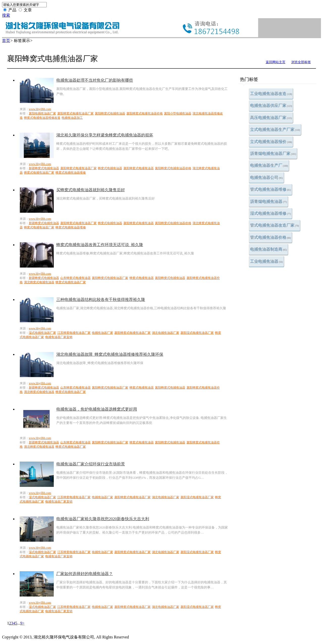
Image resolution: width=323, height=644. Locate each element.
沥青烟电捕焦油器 (268, 201)
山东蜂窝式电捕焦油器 (75, 278)
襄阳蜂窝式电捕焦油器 (110, 113)
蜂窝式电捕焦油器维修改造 (42, 118)
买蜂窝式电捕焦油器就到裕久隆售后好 (91, 190)
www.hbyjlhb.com (40, 109)
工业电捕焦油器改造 (271, 94)
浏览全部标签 (301, 62)
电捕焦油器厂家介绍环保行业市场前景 (91, 464)
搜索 (6, 15)
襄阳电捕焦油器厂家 (42, 113)
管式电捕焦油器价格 (271, 237)
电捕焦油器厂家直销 (59, 337)
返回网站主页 (276, 62)
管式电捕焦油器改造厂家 (275, 225)
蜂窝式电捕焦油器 (110, 168)
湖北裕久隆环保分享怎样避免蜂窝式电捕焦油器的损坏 (105, 135)
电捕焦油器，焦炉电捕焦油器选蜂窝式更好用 (97, 409)
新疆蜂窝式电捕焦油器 (44, 168)
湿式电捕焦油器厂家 (42, 333)
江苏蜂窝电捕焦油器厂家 (74, 333)
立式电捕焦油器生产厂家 (275, 129)
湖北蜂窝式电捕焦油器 (39, 282)
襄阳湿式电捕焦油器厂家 (197, 333)
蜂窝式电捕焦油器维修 (71, 173)
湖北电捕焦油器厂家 (166, 333)
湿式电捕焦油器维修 (271, 213)
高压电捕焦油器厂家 (271, 118)
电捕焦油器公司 (266, 177)
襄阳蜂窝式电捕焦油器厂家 (75, 113)
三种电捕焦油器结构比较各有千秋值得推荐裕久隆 (101, 300)
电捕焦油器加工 (72, 118)
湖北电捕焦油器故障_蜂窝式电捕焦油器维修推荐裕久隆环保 (110, 354)
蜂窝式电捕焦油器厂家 (39, 173)
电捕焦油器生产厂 (269, 165)
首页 (6, 41)
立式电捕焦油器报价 (271, 142)
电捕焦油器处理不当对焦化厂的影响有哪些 (95, 80)
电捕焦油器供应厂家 (271, 105)
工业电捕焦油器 (266, 261)
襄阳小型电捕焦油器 (178, 113)
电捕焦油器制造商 (268, 249)
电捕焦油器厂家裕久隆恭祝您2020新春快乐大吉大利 (103, 519)
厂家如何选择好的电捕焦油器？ (85, 574)
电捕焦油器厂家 (102, 333)
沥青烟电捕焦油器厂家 (273, 153)
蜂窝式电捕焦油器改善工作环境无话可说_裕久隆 (100, 245)
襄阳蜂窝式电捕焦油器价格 (145, 113)
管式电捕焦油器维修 (271, 189)
